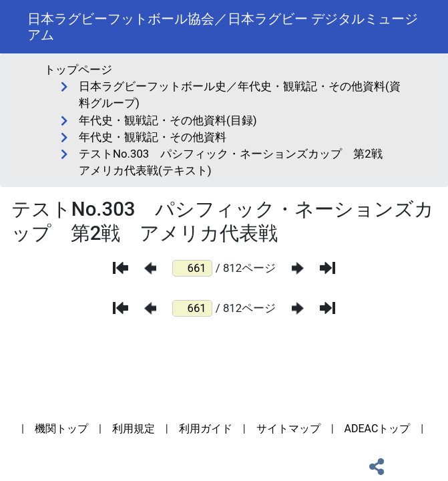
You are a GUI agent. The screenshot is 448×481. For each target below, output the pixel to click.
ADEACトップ (378, 429)
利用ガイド (206, 429)
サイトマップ (288, 429)
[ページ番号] (192, 268)
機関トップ (61, 429)
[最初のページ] (121, 268)
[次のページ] (298, 268)
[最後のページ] (327, 268)
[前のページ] (150, 268)
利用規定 (134, 429)
